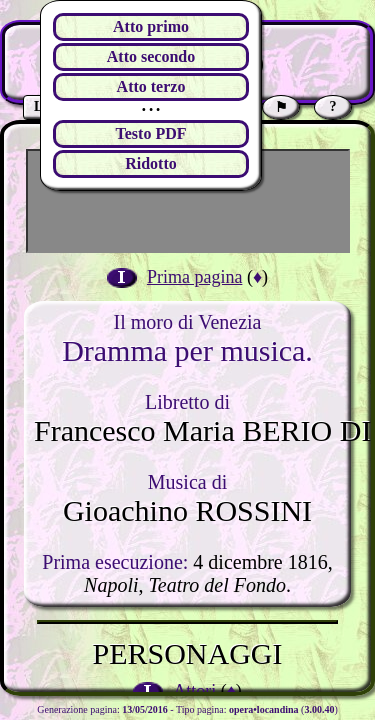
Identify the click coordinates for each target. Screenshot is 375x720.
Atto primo (151, 26)
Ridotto (151, 163)
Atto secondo (151, 56)
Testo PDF (151, 133)
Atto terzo (151, 86)
